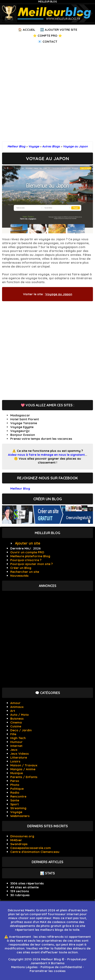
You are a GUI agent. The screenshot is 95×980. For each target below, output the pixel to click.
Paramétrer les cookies (48, 971)
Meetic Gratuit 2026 (40, 910)
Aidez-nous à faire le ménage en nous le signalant (46, 455)
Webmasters (20, 816)
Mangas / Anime (23, 769)
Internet (16, 746)
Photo (15, 785)
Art (13, 711)
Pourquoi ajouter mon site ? (31, 564)
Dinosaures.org (22, 836)
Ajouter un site (28, 543)
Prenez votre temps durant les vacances (41, 439)
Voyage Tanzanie (24, 423)
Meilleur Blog (48, 2)
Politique (17, 789)
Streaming (18, 808)
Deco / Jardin (21, 730)
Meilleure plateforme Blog (30, 556)
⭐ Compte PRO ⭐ (47, 36)
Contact (50, 42)
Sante (15, 800)
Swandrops (19, 844)
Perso (15, 781)
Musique (17, 773)
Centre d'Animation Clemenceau (35, 852)
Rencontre (18, 796)
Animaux (17, 707)
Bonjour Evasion (23, 435)
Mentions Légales (24, 967)
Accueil (29, 30)
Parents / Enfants (24, 777)
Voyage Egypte (22, 427)
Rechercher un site (25, 572)
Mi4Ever (16, 840)
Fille (13, 734)
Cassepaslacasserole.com (31, 848)
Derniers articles (47, 862)
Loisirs (15, 761)
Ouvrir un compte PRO (27, 552)
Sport (14, 804)
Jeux (14, 750)
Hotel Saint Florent (25, 419)
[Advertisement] (47, 94)
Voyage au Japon (59, 294)
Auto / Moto (20, 715)
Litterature (19, 757)
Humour (16, 742)
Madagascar (20, 415)
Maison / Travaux (24, 765)
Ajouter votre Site (61, 30)
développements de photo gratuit (36, 926)
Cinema (16, 722)
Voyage (16, 812)
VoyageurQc (20, 431)
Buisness (17, 718)
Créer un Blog (21, 568)
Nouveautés (19, 576)
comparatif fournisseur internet (54, 914)
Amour (15, 703)
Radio (15, 793)
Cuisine (16, 726)
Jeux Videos (20, 754)
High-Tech (18, 738)
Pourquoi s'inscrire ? (26, 560)
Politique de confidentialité (61, 967)
